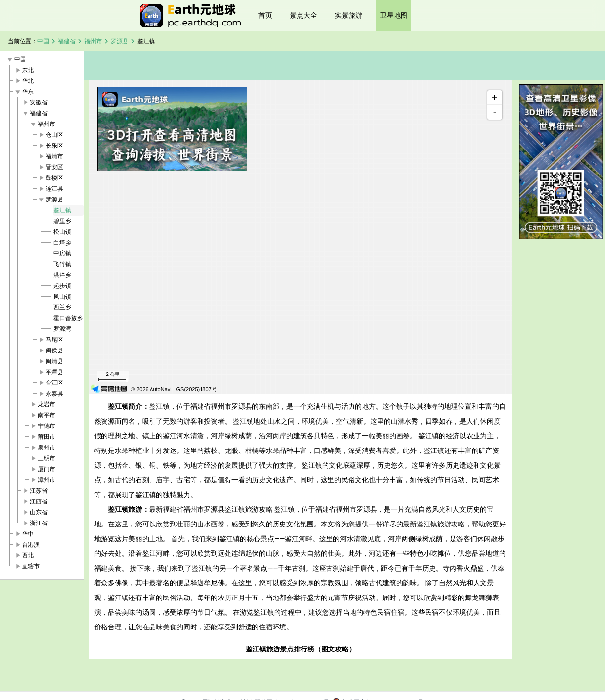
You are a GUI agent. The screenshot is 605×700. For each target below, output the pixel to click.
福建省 (67, 41)
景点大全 (303, 15)
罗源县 (120, 41)
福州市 (93, 41)
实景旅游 (349, 15)
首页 (265, 15)
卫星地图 (394, 15)
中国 (43, 41)
